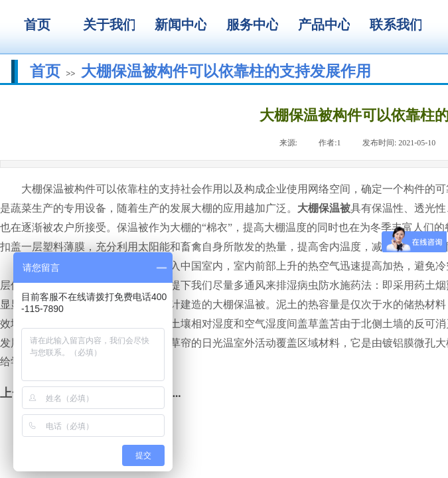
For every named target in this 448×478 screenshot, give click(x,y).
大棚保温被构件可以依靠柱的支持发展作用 (226, 71)
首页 (45, 71)
